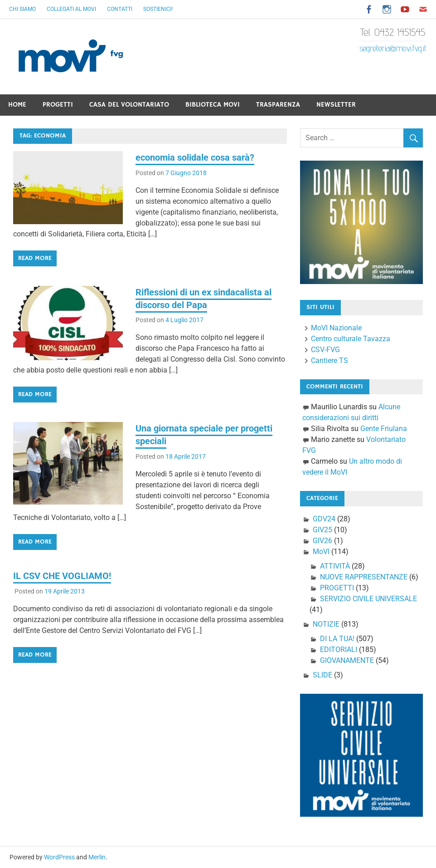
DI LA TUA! (337, 639)
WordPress (59, 857)
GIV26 (322, 541)
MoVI (321, 552)
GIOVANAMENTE (347, 660)
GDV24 (324, 519)
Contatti (120, 9)
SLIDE (322, 675)
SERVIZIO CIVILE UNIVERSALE (368, 599)
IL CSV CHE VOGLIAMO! (62, 576)
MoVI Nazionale (336, 328)
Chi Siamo (22, 9)
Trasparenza (278, 105)
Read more (35, 258)
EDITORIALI (339, 650)
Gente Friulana (384, 429)
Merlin (97, 857)
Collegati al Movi (71, 9)
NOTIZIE (326, 624)
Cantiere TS (329, 360)
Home (17, 105)
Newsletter (336, 105)
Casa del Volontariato (129, 105)
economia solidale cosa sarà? (195, 157)
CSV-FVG (325, 350)
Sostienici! (158, 9)
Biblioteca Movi (213, 105)
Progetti (58, 105)
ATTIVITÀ (335, 566)
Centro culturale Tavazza (351, 339)
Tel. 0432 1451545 (393, 32)
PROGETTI (337, 588)
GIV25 (322, 530)
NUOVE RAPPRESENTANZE (364, 577)
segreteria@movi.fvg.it (393, 48)
